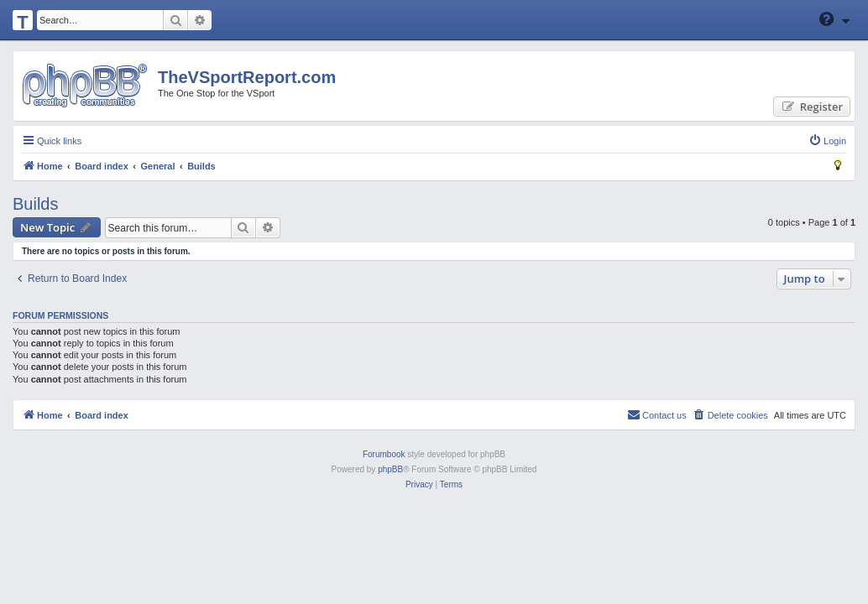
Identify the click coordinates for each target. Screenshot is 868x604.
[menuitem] (827, 141)
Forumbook (384, 454)
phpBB (390, 469)
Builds (35, 204)
